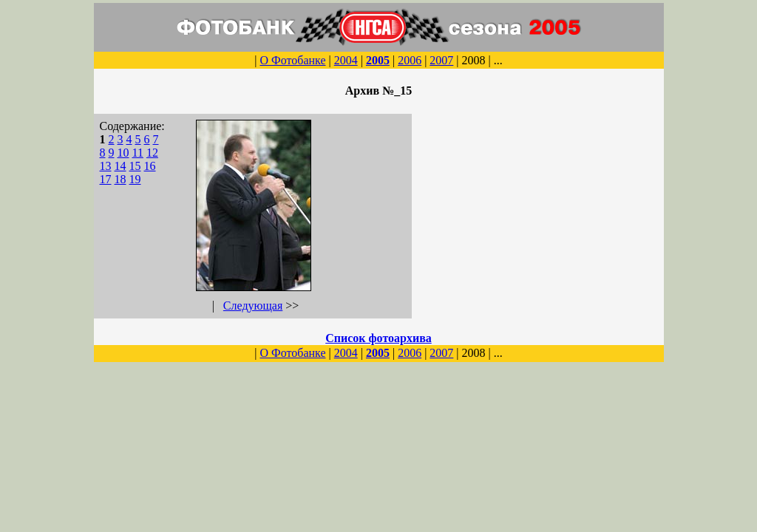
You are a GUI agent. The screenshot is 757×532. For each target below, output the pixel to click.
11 (138, 153)
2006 (410, 60)
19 (135, 179)
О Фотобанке (292, 60)
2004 (346, 60)
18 (120, 179)
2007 (441, 60)
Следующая (253, 306)
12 (152, 153)
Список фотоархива (378, 338)
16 (150, 166)
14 (120, 166)
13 (106, 166)
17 (106, 179)
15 (135, 166)
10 (123, 153)
